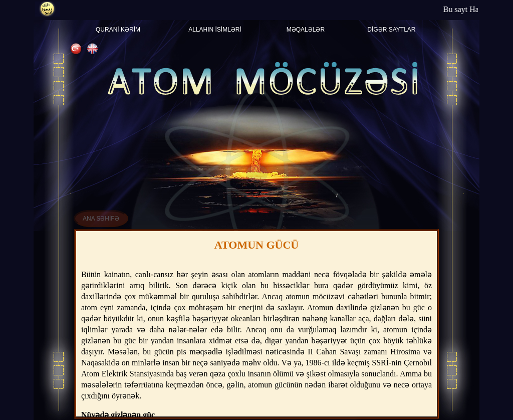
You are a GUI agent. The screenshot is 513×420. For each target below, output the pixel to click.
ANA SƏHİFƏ (101, 219)
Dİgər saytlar (391, 30)
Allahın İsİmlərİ (215, 30)
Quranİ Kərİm (118, 30)
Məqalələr (306, 30)
